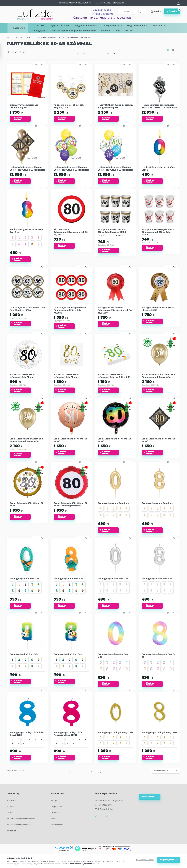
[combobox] (132, 11)
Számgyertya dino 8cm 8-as (68, 579)
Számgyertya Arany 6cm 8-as (157, 503)
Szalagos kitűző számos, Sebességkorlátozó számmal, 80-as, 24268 (115, 310)
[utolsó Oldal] (114, 54)
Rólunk (129, 31)
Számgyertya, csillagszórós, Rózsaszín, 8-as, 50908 (68, 734)
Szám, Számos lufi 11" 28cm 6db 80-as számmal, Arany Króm (158, 376)
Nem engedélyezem (145, 860)
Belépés (55, 800)
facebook (96, 816)
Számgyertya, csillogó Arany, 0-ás (115, 732)
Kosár (54, 819)
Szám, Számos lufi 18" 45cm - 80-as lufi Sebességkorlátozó (71, 504)
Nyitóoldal (12, 831)
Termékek (12, 800)
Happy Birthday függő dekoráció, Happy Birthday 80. (115, 106)
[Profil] (156, 11)
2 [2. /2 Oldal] (99, 54)
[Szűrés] (3, 51)
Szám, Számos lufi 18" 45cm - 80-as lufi (71, 440)
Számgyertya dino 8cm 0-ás (24, 579)
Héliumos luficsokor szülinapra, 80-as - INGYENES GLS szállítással (71, 168)
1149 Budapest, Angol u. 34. (111, 800)
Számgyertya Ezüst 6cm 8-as (157, 579)
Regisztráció (57, 807)
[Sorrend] (166, 771)
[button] (17, 28)
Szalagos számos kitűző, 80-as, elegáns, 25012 (158, 309)
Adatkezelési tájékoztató (18, 825)
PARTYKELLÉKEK (23, 37)
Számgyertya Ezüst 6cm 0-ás (113, 579)
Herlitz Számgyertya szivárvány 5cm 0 (158, 168)
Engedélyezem (167, 860)
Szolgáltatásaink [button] (112, 25)
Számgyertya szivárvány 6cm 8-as (159, 656)
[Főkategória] (8, 37)
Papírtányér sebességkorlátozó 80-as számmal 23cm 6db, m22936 (70, 310)
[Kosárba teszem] (20, 119)
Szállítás (11, 807)
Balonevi (106, 31)
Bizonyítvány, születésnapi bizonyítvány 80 (24, 106)
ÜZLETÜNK (39, 25)
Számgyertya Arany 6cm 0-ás (113, 503)
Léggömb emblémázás (87, 25)
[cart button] (172, 11)
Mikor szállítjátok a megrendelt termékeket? (73, 31)
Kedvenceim (57, 825)
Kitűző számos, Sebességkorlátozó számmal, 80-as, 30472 (71, 232)
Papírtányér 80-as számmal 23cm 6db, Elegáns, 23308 (27, 309)
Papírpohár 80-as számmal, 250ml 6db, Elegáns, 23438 (112, 231)
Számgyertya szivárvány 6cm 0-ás (113, 656)
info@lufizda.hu (102, 14)
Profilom (55, 813)
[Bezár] (178, 3)
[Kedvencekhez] (36, 64)
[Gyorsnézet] (42, 64)
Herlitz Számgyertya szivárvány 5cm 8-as (26, 231)
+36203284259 (105, 805)
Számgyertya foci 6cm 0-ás (24, 654)
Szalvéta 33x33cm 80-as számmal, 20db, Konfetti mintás (115, 376)
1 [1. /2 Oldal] (93, 54)
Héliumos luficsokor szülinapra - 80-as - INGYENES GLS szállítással (159, 106)
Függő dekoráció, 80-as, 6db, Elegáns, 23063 (69, 106)
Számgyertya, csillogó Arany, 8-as (159, 732)
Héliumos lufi (159, 25)
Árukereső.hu (64, 850)
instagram (102, 816)
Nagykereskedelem (137, 25)
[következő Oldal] (108, 54)
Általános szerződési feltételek (21, 819)
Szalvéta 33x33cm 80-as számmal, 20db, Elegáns (23, 376)
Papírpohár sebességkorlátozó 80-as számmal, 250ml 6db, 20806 (158, 232)
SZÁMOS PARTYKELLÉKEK (49, 37)
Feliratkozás (148, 797)
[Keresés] (139, 11)
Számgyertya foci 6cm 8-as (68, 654)
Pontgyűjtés (39, 31)
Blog (118, 31)
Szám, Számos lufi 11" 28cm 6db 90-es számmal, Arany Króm (26, 440)
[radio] (173, 50)
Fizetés (10, 813)
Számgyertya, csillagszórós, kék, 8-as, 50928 (27, 734)
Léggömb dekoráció (60, 25)
